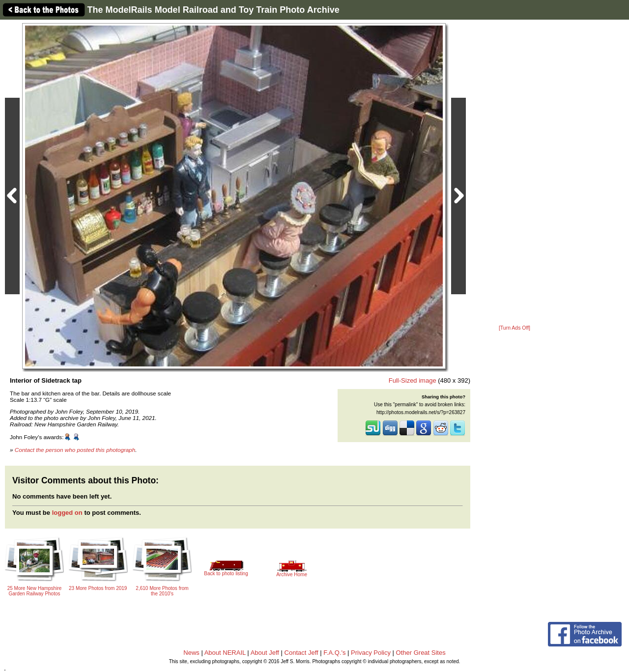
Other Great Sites (421, 653)
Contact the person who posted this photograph (75, 450)
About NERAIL (225, 653)
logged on (67, 513)
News (191, 653)
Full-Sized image (413, 380)
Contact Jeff (301, 653)
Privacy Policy (371, 653)
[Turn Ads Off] (515, 328)
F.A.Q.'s (334, 653)
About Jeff (265, 653)
